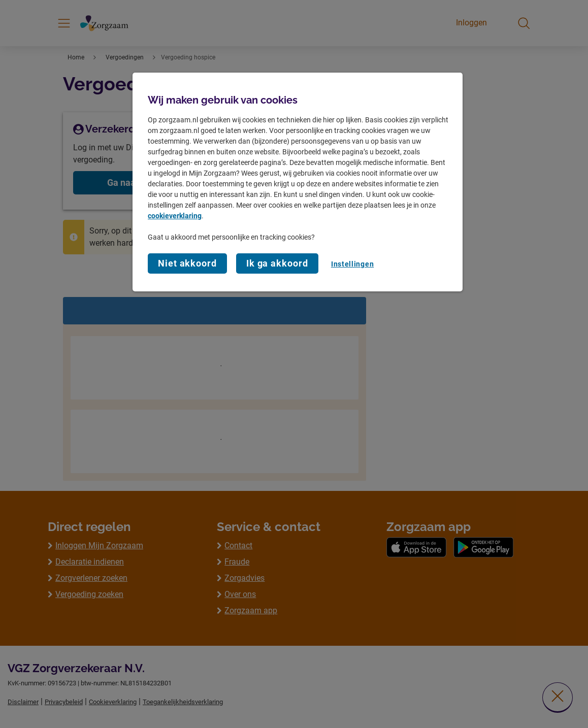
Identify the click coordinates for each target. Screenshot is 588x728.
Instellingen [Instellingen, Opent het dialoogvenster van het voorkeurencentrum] (352, 264)
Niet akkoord (187, 263)
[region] (298, 182)
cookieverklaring (175, 216)
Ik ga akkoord (277, 263)
